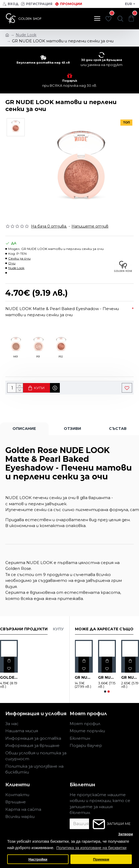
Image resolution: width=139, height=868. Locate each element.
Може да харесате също (104, 629)
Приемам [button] (101, 859)
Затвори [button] (126, 834)
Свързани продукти (24, 629)
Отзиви (72, 429)
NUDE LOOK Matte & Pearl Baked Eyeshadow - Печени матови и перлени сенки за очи (62, 312)
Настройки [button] (38, 859)
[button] (105, 692)
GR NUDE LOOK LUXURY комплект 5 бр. (84, 677)
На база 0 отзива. (49, 226)
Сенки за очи (19, 258)
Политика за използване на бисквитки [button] (91, 848)
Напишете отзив (90, 226)
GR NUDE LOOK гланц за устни (107, 677)
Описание (24, 429)
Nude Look (16, 268)
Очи (12, 263)
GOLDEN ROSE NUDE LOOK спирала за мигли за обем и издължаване (9, 677)
